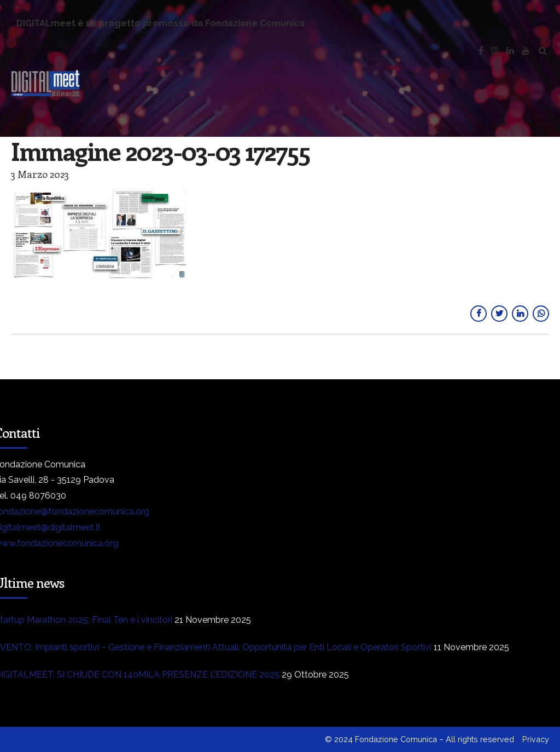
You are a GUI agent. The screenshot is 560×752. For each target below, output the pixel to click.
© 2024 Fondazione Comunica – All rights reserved (419, 739)
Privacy (536, 739)
